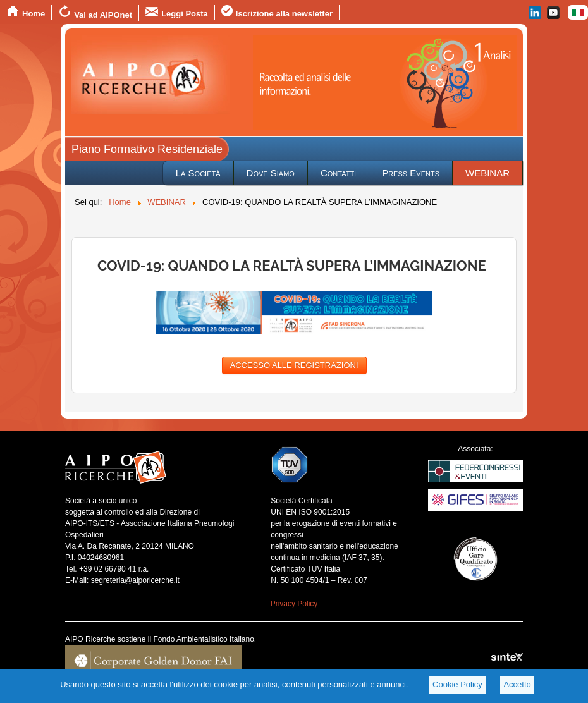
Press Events (411, 173)
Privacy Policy (294, 604)
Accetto (517, 684)
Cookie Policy (457, 684)
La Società (198, 173)
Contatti (338, 173)
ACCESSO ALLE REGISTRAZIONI (294, 365)
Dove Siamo (271, 173)
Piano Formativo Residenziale (147, 149)
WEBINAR (487, 173)
